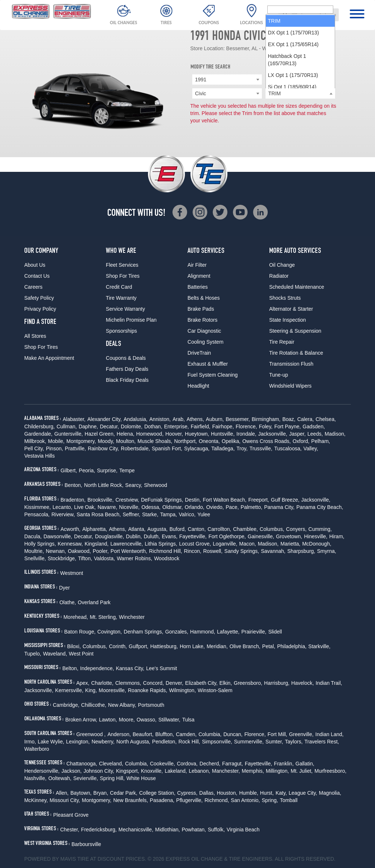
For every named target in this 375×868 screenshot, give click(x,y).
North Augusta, (133, 742)
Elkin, (226, 683)
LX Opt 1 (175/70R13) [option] (293, 159)
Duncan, (233, 734)
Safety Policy (39, 298)
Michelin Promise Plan (131, 320)
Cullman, (66, 426)
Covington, (110, 632)
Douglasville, (109, 536)
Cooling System (205, 342)
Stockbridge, (62, 558)
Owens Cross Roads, (267, 441)
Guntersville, (68, 434)
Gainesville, (261, 536)
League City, (303, 793)
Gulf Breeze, (285, 500)
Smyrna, (327, 551)
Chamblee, (245, 529)
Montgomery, (81, 441)
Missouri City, (65, 800)
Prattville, (75, 448)
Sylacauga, (197, 448)
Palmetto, (251, 507)
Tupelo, (33, 654)
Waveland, (55, 654)
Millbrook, (35, 441)
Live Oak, (85, 507)
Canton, (197, 529)
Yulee (204, 514)
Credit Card (119, 287)
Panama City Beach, (320, 507)
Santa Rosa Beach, (99, 514)
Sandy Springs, (242, 551)
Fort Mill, (278, 734)
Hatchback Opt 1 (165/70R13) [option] (287, 144)
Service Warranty (125, 309)
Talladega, (223, 448)
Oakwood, (79, 551)
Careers (33, 287)
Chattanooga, (82, 764)
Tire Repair (282, 342)
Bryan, (101, 793)
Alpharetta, (95, 529)
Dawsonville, (58, 536)
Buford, (178, 529)
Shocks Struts (285, 298)
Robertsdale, (135, 448)
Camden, (186, 734)
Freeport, (259, 500)
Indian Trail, (329, 683)
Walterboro (37, 749)
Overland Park (94, 602)
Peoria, (87, 470)
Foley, (266, 426)
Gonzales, (177, 632)
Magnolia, (330, 793)
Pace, (232, 507)
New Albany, (122, 705)
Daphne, (88, 426)
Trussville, (261, 448)
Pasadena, (162, 800)
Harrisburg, (277, 683)
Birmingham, (266, 419)
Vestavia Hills (39, 456)
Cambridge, (66, 705)
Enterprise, (177, 426)
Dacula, (33, 536)
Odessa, (151, 507)
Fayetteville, (193, 536)
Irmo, (30, 742)
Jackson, (72, 771)
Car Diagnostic (204, 331)
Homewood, (150, 434)
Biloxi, (74, 646)
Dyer (64, 588)
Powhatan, (194, 830)
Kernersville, (69, 690)
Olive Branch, (245, 646)
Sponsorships (121, 331)
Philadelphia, (292, 646)
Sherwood (155, 485)
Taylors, (294, 742)
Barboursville (86, 844)
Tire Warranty (121, 298)
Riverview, (63, 514)
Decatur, (109, 426)
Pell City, (34, 448)
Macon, (248, 544)
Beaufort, (143, 734)
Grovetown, (289, 536)
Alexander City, (104, 419)
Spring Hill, (112, 778)
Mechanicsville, (136, 830)
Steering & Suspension (295, 331)
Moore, (127, 720)
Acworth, (70, 529)
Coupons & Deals (126, 358)
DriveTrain (199, 353)
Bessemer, (238, 419)
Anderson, (119, 734)
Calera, (306, 419)
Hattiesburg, (164, 646)
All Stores (35, 336)
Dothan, (153, 426)
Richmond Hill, (166, 551)
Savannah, (273, 551)
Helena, (126, 434)
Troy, (242, 448)
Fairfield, (201, 426)
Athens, (195, 419)
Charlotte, (102, 683)
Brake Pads (201, 309)
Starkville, (320, 646)
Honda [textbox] (276, 80)
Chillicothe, (94, 705)
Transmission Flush (291, 364)
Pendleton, (164, 742)
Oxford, (301, 441)
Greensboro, (248, 683)
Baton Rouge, (80, 632)
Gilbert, (69, 470)
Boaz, (289, 419)
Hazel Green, (100, 434)
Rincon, (192, 551)
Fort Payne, (287, 426)
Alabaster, (74, 419)
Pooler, (101, 551)
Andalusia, (135, 419)
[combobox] (309, 15)
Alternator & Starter (291, 309)
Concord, (154, 683)
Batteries (198, 287)
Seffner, (131, 514)
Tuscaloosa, (288, 448)
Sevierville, (86, 778)
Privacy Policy (40, 309)
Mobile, (56, 441)
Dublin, (134, 536)
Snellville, (35, 558)
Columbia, (210, 734)
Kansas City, (130, 668)
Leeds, (315, 434)
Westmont (72, 573)
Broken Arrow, (81, 720)
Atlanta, (137, 529)
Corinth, (118, 646)
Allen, (62, 793)
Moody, (106, 441)
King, (91, 690)
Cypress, (187, 793)
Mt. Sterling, (103, 617)
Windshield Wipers (290, 386)
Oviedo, (215, 507)
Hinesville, (316, 536)
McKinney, (36, 800)
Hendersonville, (42, 771)
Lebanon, (199, 771)
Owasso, (146, 720)
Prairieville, (254, 632)
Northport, (185, 441)
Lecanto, (63, 507)
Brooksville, (101, 500)
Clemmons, (128, 683)
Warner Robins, (135, 558)
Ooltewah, (60, 778)
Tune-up (279, 375)
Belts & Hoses (204, 298)
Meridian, (217, 646)
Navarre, (107, 507)
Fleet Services (122, 265)
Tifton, (85, 558)
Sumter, (274, 742)
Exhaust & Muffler (208, 364)
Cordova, (187, 764)
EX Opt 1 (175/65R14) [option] (294, 129)
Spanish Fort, (167, 448)
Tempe (127, 470)
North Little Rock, (103, 485)
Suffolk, (216, 830)
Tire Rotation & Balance (296, 353)
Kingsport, (128, 771)
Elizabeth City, (201, 683)
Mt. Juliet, (302, 771)
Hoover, (174, 434)
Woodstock (167, 558)
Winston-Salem (215, 690)
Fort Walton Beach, (225, 500)
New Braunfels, (131, 800)
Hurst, (267, 793)
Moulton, (126, 441)
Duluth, (152, 536)
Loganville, (225, 544)
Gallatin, (305, 764)
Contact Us (37, 276)
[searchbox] (300, 94)
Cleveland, (111, 764)
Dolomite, (132, 426)
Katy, (281, 793)
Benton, (73, 485)
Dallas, (207, 793)
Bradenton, (73, 500)
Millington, (277, 771)
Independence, (97, 668)
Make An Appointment (49, 358)
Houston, (227, 793)
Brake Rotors (203, 320)
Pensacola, (37, 514)
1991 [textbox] (201, 80)
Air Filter (197, 265)
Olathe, (68, 602)
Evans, (170, 536)
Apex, (83, 683)
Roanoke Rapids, (147, 690)
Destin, (193, 500)
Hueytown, (197, 434)
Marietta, (290, 544)
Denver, (174, 683)
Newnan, (56, 551)
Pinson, (54, 448)
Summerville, (249, 742)
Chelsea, (326, 419)
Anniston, (160, 419)
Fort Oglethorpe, (227, 536)
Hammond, (203, 632)
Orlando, (194, 507)
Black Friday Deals (127, 380)
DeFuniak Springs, (162, 500)
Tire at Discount (101, 859)
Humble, (249, 793)
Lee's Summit (161, 668)
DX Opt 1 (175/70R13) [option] (294, 117)
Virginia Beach (243, 830)
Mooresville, (113, 690)
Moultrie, (34, 551)
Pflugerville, (189, 800)
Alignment (199, 276)
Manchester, (226, 771)
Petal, (269, 646)
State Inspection (287, 320)
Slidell (275, 632)
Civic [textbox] (201, 93)
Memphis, (253, 771)
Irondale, (246, 434)
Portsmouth (151, 705)
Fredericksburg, (99, 830)
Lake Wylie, (51, 742)
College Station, (157, 793)
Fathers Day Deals (127, 369)
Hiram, (337, 536)
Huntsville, (223, 434)
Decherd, (210, 764)
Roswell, (213, 551)
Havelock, (302, 683)
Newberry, (103, 742)
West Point (81, 654)
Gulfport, (139, 646)
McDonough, (317, 544)
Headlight (198, 386)
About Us (35, 265)
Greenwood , (91, 734)
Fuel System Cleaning (213, 375)
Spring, (270, 800)
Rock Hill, (189, 742)
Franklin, (284, 764)
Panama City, (279, 507)
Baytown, (81, 793)
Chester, (70, 830)
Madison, (335, 434)
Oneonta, (209, 441)
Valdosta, (105, 558)
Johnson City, (99, 771)
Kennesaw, (70, 544)
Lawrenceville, (127, 544)
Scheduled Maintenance (297, 287)
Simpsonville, (217, 742)
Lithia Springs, (161, 544)
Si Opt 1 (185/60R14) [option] (292, 171)
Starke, (150, 514)
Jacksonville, (273, 434)
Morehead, (76, 617)
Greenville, (301, 734)
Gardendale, (38, 434)
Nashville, (35, 778)
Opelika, (231, 441)
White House (141, 778)
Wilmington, (183, 690)
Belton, (70, 668)
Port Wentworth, (129, 551)
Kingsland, (96, 544)
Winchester (132, 617)
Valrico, (187, 514)
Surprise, (107, 470)
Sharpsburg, (301, 551)
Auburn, (215, 419)
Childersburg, (39, 426)
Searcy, (134, 485)
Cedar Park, (124, 793)
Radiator (279, 276)
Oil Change (282, 265)
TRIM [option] (274, 105)
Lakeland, (176, 771)
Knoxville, (152, 771)
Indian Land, (329, 734)
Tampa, (168, 514)
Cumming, (320, 529)
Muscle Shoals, (155, 441)
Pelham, (321, 441)
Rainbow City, (103, 448)
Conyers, (296, 529)
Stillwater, (169, 720)
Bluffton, (165, 734)
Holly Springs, (40, 544)
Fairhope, (223, 426)
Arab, (179, 419)
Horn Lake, (192, 646)
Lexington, (78, 742)
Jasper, (297, 434)
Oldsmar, (172, 507)
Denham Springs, (144, 632)
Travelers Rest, (322, 742)
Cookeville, (162, 764)
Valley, (311, 448)
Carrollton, (220, 529)
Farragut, (233, 764)
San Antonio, (245, 800)
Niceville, (129, 507)
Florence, (246, 426)
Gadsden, (314, 426)
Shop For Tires (41, 347)
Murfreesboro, (331, 771)
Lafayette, (228, 632)
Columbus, (272, 529)
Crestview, (127, 500)
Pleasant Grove (71, 815)
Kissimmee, (37, 507)
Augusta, (157, 529)
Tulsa (188, 720)
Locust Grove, (195, 544)
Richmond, (217, 800)
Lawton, (108, 720)
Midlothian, (168, 830)
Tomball (289, 800)
